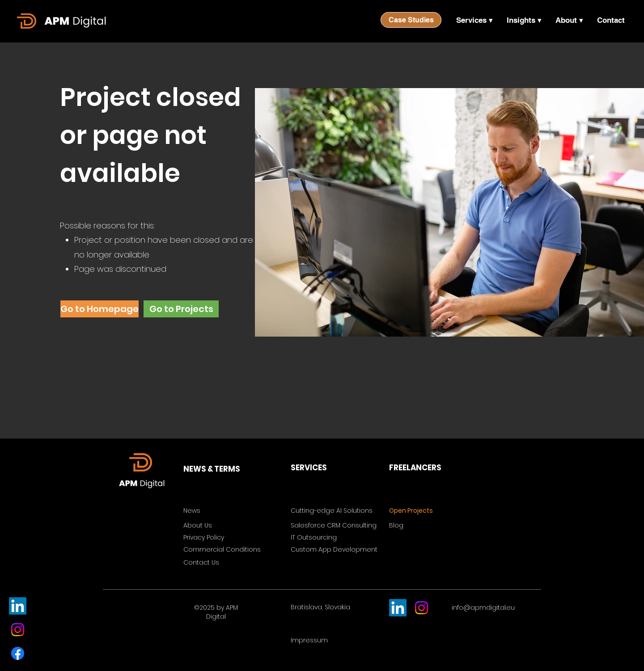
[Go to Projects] (181, 309)
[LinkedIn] (18, 606)
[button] (474, 20)
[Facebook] (18, 653)
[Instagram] (18, 630)
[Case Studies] (411, 20)
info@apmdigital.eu (483, 608)
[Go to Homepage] (100, 309)
